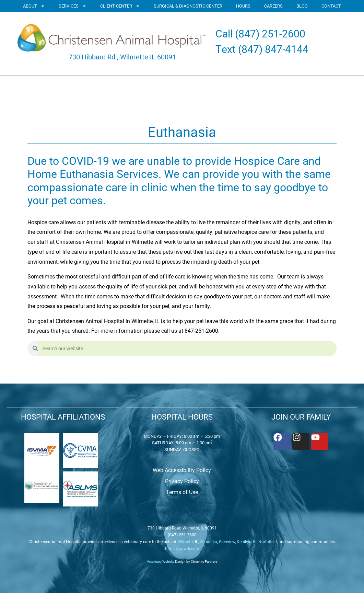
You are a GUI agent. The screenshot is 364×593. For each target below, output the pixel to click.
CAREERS (273, 6)
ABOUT (34, 6)
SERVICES (73, 6)
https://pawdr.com (182, 548)
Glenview (227, 541)
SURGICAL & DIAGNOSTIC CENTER (188, 6)
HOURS (243, 6)
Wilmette (186, 541)
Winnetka (208, 541)
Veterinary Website (161, 561)
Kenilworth (247, 541)
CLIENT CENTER (120, 6)
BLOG (302, 6)
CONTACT (331, 6)
